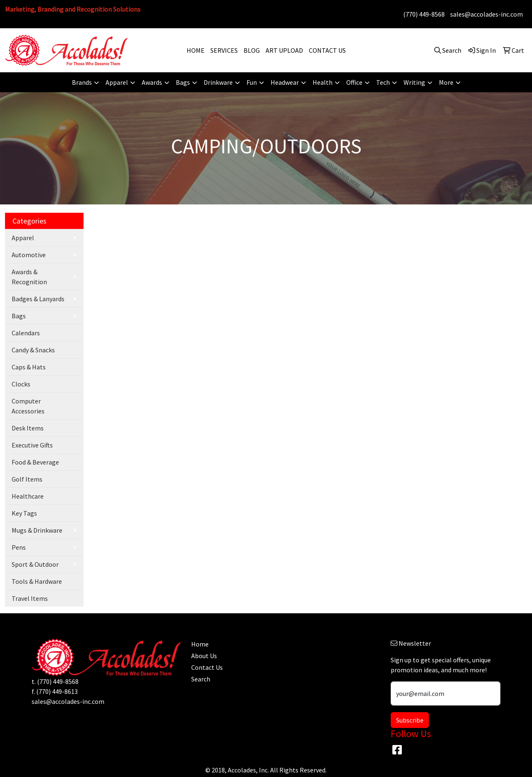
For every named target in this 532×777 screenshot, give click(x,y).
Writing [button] (414, 82)
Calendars (26, 333)
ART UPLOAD (284, 50)
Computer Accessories (28, 406)
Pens (19, 547)
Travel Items (30, 598)
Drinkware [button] (218, 82)
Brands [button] (82, 82)
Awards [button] (152, 82)
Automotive (29, 255)
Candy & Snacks (33, 350)
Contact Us (207, 667)
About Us (204, 656)
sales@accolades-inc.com (486, 14)
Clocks (21, 384)
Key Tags (24, 513)
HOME (196, 50)
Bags (19, 316)
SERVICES (224, 50)
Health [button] (323, 82)
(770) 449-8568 (424, 14)
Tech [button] (383, 82)
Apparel (23, 238)
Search (201, 679)
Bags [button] (183, 82)
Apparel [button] (117, 82)
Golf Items (27, 479)
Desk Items (28, 428)
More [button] (446, 82)
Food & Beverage (35, 462)
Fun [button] (252, 82)
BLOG (252, 50)
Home (200, 644)
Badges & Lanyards (38, 299)
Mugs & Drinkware (37, 530)
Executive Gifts (32, 445)
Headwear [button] (285, 82)
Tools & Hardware (37, 581)
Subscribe (410, 720)
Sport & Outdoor (35, 564)
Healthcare (28, 496)
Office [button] (354, 82)
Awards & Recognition (29, 277)
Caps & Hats (29, 367)
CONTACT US (327, 50)
